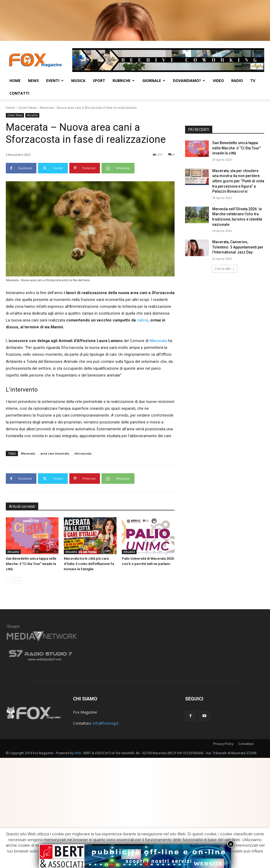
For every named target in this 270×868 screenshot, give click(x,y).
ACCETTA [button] (178, 859)
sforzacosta (83, 453)
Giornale (154, 81)
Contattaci (246, 744)
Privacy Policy (223, 744)
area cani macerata (55, 453)
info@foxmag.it (106, 723)
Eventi (55, 81)
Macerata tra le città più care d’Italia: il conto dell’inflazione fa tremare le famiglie (89, 564)
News (33, 81)
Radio (237, 81)
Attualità (32, 115)
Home (15, 81)
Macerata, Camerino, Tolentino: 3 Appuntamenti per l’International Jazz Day (238, 247)
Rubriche (124, 81)
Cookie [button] (155, 859)
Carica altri (225, 269)
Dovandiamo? (189, 81)
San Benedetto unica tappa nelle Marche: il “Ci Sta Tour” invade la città (31, 564)
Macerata (28, 453)
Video (218, 81)
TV (253, 81)
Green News (28, 108)
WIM (78, 753)
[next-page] (18, 581)
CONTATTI (19, 93)
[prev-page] (9, 581)
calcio (143, 320)
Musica (78, 81)
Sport (99, 81)
